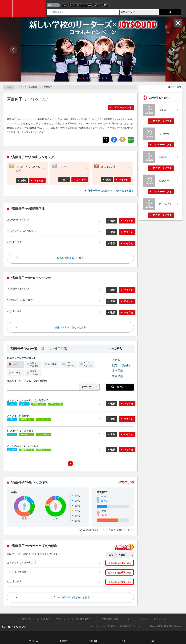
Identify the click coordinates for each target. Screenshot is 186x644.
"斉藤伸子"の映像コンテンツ (31, 278)
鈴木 (106, 5)
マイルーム (34, 641)
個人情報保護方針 (84, 619)
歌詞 (23, 181)
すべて (15, 364)
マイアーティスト (122, 107)
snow (65, 5)
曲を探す (63, 641)
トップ (9, 87)
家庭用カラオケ (34, 373)
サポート (143, 619)
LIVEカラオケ (70, 364)
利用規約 (45, 619)
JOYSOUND (30, 9)
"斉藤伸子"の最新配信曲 (28, 209)
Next (173, 50)
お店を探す (93, 641)
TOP (152, 641)
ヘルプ (128, 619)
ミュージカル (86, 5)
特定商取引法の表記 (109, 619)
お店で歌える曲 (34, 364)
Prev (13, 50)
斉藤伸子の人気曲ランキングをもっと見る (111, 191)
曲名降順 (118, 376)
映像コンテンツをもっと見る (70, 327)
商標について (63, 619)
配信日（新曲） (122, 365)
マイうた (39, 181)
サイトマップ (160, 619)
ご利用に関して (27, 619)
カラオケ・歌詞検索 (28, 87)
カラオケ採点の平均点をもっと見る (70, 597)
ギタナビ (16, 373)
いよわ (73, 5)
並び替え (117, 348)
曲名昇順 (118, 371)
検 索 (117, 387)
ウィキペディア (34, 132)
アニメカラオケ (88, 364)
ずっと (98, 5)
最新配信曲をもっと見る (70, 258)
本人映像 (52, 364)
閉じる (178, 23)
